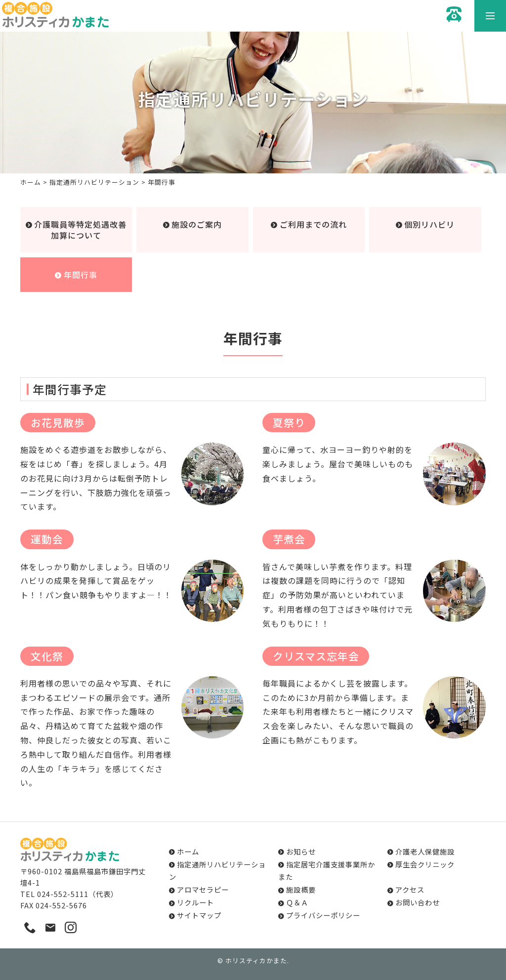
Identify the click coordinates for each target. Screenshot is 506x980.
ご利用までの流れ (313, 224)
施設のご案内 (197, 224)
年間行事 (81, 275)
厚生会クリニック (425, 864)
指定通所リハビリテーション (94, 182)
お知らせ (301, 851)
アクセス (410, 889)
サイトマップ (199, 915)
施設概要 (301, 889)
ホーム (31, 182)
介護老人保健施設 (425, 851)
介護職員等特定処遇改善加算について (80, 230)
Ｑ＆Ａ (297, 902)
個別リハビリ (429, 224)
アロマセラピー (203, 889)
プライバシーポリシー (323, 915)
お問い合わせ (418, 902)
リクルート (195, 902)
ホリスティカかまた (256, 960)
